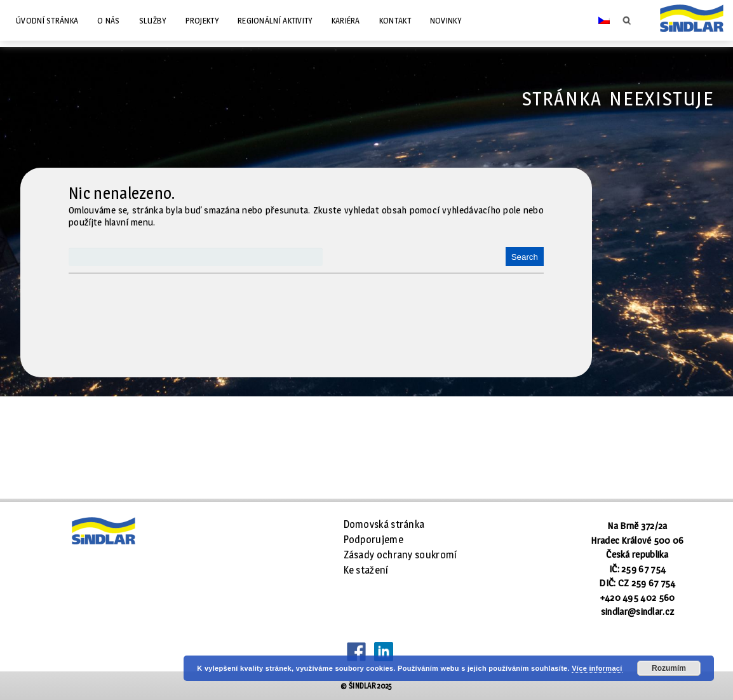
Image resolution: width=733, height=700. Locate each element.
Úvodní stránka (47, 20)
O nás (109, 20)
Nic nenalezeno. (122, 193)
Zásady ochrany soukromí (400, 555)
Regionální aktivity (275, 20)
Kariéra (346, 20)
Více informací (597, 668)
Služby (153, 20)
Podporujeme (373, 540)
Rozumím (669, 668)
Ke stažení (366, 570)
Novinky (446, 20)
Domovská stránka (384, 524)
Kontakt (395, 20)
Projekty (202, 20)
